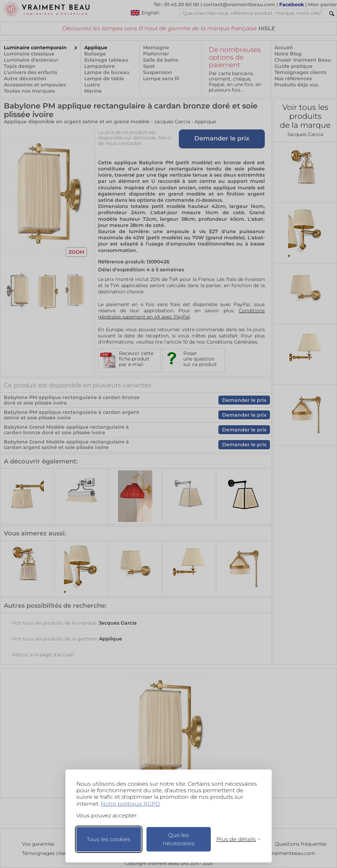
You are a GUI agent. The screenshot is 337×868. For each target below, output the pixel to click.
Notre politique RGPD (130, 804)
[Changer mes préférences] (235, 839)
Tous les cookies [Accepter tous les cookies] (108, 839)
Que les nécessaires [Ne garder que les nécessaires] (179, 839)
